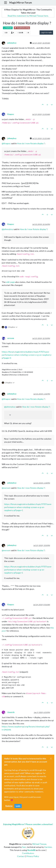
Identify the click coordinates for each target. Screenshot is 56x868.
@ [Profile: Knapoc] (6, 143)
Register (9, 806)
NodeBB (31, 850)
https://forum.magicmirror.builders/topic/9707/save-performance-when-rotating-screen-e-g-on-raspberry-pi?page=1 (27, 355)
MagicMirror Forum (21, 3)
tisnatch (11, 712)
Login (18, 806)
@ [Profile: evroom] (6, 488)
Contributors (28, 853)
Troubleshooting (22, 28)
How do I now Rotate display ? (31, 143)
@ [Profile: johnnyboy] (7, 229)
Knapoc (11, 114)
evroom (11, 338)
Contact (21, 856)
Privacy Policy (33, 856)
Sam (24, 847)
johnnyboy (12, 43)
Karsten (48, 847)
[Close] (51, 759)
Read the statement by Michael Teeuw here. (28, 16)
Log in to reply (46, 32)
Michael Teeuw (39, 844)
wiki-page (10, 282)
